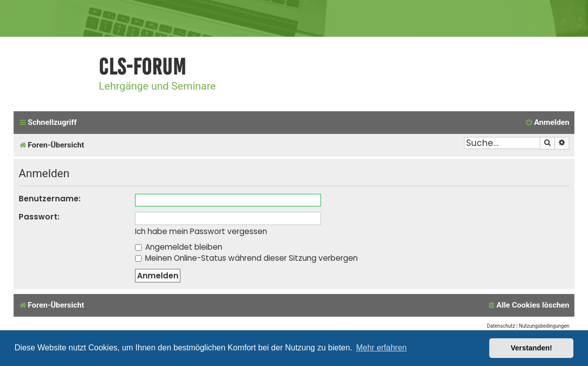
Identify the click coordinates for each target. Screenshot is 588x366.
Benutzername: (50, 199)
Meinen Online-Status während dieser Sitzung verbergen (246, 258)
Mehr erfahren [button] (382, 348)
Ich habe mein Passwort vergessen (201, 232)
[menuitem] (547, 123)
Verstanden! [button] (532, 348)
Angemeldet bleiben (179, 247)
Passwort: (39, 217)
